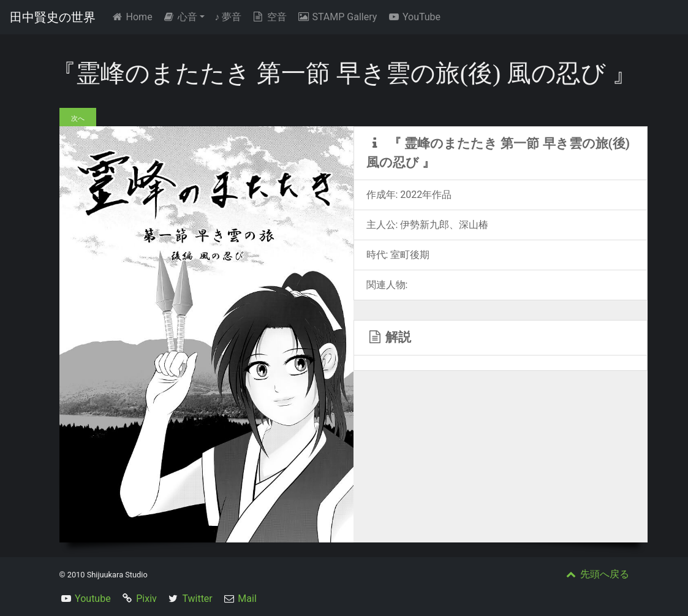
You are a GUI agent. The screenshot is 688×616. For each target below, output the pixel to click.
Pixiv (146, 599)
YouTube (414, 17)
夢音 (228, 17)
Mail (247, 599)
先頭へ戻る (597, 574)
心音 (180, 17)
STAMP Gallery (337, 17)
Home (134, 16)
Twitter (197, 599)
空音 (269, 17)
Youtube (93, 599)
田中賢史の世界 (53, 17)
